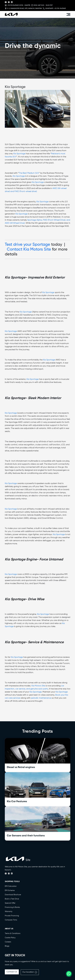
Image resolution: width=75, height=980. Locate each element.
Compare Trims (11, 920)
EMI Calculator (11, 886)
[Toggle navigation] (68, 14)
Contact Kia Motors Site (29, 249)
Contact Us (12, 972)
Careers (8, 942)
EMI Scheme (10, 890)
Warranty (9, 911)
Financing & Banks (12, 907)
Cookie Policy (10, 938)
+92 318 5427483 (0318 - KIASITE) (18, 5)
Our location (30, 972)
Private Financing (12, 916)
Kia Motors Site (38, 686)
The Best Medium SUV (29, 173)
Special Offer (10, 903)
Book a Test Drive (12, 899)
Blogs (7, 946)
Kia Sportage (19, 154)
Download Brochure (13, 895)
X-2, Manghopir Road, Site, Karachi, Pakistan (23, 8)
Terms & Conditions (13, 933)
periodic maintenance (41, 698)
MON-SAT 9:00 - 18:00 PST (42, 5)
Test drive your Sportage (27, 245)
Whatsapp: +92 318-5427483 (54, 8)
